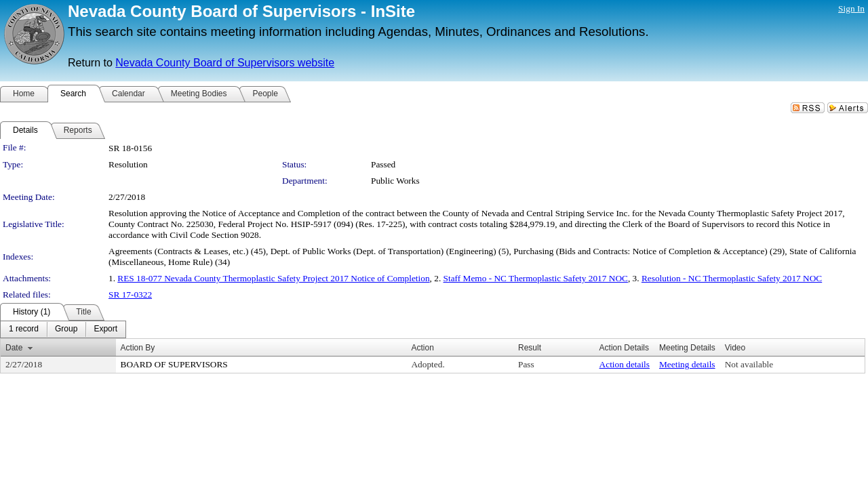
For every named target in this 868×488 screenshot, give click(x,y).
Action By (138, 348)
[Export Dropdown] (105, 329)
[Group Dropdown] (66, 329)
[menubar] (63, 329)
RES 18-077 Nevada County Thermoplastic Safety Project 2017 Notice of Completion (273, 278)
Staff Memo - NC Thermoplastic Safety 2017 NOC (536, 278)
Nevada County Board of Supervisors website (225, 63)
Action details (625, 364)
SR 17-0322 (130, 294)
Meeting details (687, 364)
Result (530, 348)
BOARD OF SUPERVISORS (174, 364)
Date (14, 348)
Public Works (395, 181)
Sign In (851, 8)
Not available (749, 364)
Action (422, 348)
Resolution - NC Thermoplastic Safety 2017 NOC (732, 278)
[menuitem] (24, 329)
